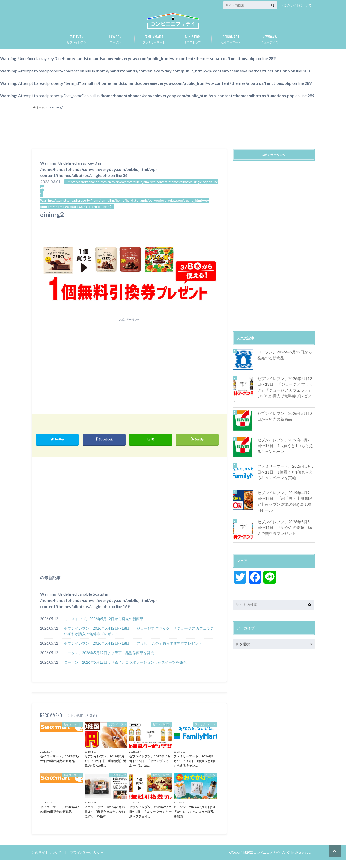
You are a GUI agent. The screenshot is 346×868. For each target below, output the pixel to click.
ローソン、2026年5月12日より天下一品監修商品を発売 (109, 661)
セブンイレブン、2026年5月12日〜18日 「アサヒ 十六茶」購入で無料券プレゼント (133, 651)
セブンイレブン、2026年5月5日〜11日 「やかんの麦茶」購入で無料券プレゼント (285, 525)
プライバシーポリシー (87, 860)
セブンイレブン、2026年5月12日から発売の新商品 (284, 417)
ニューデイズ (270, 46)
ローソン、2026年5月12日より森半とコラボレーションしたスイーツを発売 (125, 670)
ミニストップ (192, 46)
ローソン (115, 46)
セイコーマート (231, 46)
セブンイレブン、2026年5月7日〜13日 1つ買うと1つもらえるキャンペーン (285, 446)
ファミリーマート (154, 46)
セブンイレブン (77, 46)
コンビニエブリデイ (267, 860)
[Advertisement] (173, 140)
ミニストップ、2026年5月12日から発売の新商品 (104, 626)
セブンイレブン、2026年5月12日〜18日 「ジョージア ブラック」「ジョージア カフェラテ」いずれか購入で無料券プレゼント (141, 639)
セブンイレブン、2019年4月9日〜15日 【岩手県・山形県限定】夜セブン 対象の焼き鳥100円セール (285, 499)
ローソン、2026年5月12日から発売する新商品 (284, 362)
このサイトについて (298, 5)
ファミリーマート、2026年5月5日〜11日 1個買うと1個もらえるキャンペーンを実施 (285, 472)
